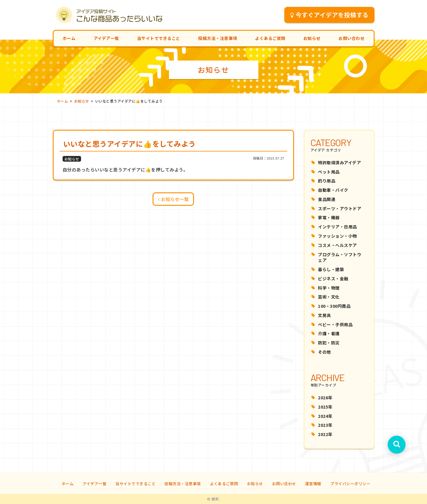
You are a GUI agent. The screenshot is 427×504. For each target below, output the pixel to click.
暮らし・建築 (331, 269)
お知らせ (312, 38)
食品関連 (327, 199)
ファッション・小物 (337, 236)
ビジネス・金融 (333, 279)
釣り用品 (327, 181)
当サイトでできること (159, 38)
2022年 (325, 434)
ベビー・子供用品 (335, 324)
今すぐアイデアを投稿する (329, 15)
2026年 (325, 398)
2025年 (325, 407)
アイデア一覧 (106, 38)
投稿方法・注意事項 (218, 38)
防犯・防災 (329, 343)
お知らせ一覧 (173, 199)
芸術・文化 (329, 297)
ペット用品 (329, 172)
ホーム (69, 38)
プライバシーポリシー (350, 484)
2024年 (325, 416)
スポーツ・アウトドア (340, 208)
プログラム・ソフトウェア (340, 257)
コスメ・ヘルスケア (337, 245)
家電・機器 (329, 217)
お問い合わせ (351, 38)
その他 (324, 352)
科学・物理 (329, 288)
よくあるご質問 (270, 38)
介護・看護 (329, 333)
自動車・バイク (333, 190)
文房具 (324, 315)
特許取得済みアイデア (339, 163)
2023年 (325, 425)
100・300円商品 (334, 306)
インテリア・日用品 (337, 227)
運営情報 (313, 484)
